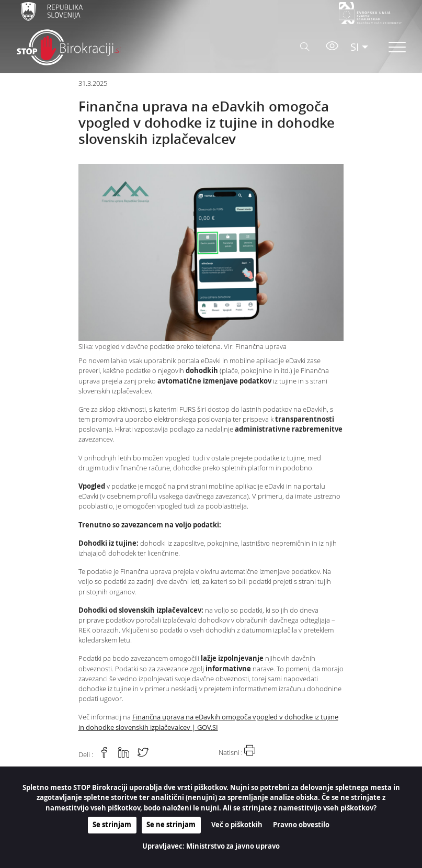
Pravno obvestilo (301, 825)
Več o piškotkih (237, 825)
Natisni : (237, 751)
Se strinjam (112, 825)
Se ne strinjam (171, 825)
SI (355, 47)
